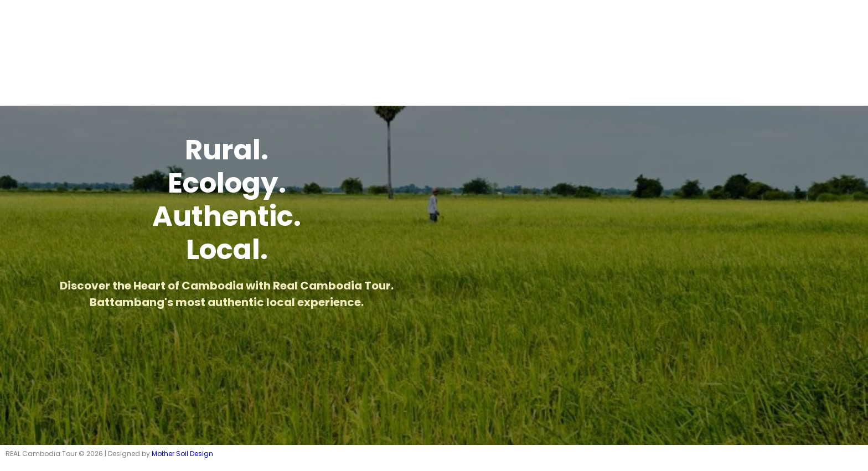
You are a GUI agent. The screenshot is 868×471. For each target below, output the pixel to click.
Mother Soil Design (182, 454)
